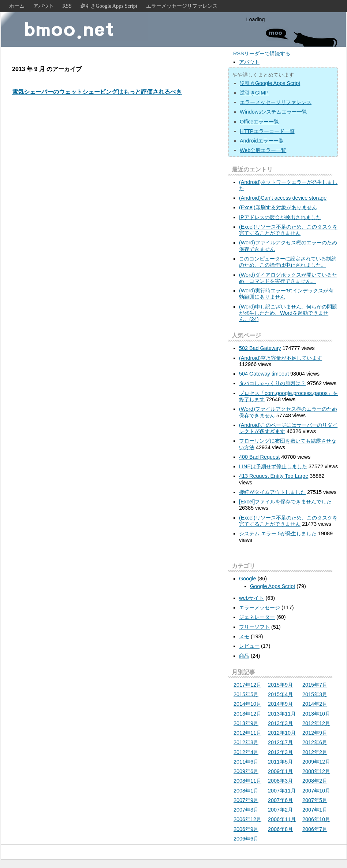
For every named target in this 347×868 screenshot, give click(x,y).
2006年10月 (316, 819)
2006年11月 (282, 819)
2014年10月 (247, 704)
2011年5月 (280, 762)
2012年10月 (282, 733)
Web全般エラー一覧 (263, 150)
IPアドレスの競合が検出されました (280, 217)
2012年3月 (280, 752)
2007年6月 (280, 800)
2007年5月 (315, 800)
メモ (244, 636)
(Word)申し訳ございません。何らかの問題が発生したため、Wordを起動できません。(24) (288, 313)
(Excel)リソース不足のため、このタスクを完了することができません (288, 230)
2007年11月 (282, 791)
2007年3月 (246, 810)
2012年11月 (247, 733)
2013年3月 (280, 723)
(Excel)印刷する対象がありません (278, 207)
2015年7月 (315, 685)
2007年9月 (246, 800)
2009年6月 (246, 771)
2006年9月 (246, 829)
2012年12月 (316, 723)
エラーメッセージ (260, 607)
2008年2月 (315, 781)
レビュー (249, 646)
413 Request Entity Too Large (274, 476)
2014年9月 (280, 704)
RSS (67, 6)
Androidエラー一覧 (262, 141)
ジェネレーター (257, 617)
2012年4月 (246, 752)
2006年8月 (280, 829)
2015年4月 (280, 694)
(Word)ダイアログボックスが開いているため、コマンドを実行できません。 (288, 278)
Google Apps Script (273, 586)
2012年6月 (315, 742)
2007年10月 (316, 791)
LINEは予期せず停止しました (273, 466)
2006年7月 (315, 829)
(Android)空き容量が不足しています (281, 358)
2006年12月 (247, 819)
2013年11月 (282, 714)
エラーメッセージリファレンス (182, 6)
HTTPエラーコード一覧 (267, 131)
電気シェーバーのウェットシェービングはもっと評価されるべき (97, 92)
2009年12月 (316, 762)
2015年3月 (315, 694)
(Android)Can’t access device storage (283, 198)
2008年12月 (316, 771)
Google (247, 579)
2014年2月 (315, 704)
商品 (244, 656)
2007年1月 (315, 810)
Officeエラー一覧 (259, 122)
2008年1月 (246, 791)
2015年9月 (280, 685)
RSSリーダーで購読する (262, 53)
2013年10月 (316, 714)
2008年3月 (280, 781)
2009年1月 (280, 771)
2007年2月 (280, 810)
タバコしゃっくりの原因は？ (272, 383)
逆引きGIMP (254, 93)
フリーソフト (254, 627)
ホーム (17, 6)
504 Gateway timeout (264, 374)
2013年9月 (246, 723)
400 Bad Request (259, 457)
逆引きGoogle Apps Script (109, 6)
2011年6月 (246, 762)
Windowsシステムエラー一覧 (273, 112)
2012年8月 (246, 742)
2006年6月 (246, 839)
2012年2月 (315, 752)
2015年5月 (246, 694)
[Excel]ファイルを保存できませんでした (285, 502)
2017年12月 (247, 685)
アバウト (44, 6)
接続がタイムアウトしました (272, 492)
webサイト (251, 598)
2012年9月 (315, 733)
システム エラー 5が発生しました (278, 533)
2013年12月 (247, 714)
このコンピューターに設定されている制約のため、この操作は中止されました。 (288, 262)
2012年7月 (280, 742)
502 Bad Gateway (260, 348)
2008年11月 (247, 781)
